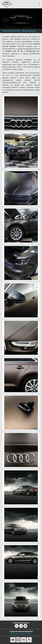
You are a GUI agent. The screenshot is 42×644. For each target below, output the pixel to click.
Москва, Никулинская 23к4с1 (21, 634)
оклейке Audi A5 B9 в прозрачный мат (22, 51)
